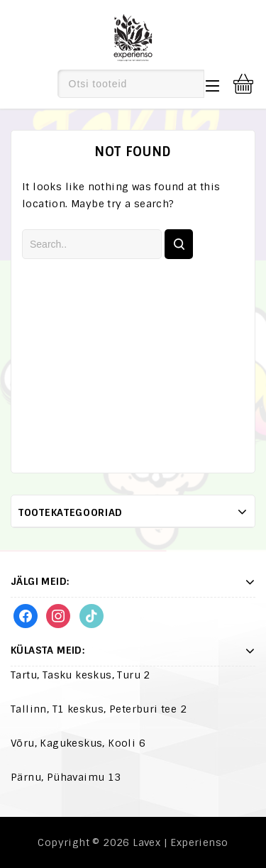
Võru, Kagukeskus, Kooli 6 (78, 743)
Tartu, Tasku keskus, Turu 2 (81, 675)
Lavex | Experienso (180, 842)
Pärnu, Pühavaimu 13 (66, 777)
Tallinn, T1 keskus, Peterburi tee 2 (99, 709)
